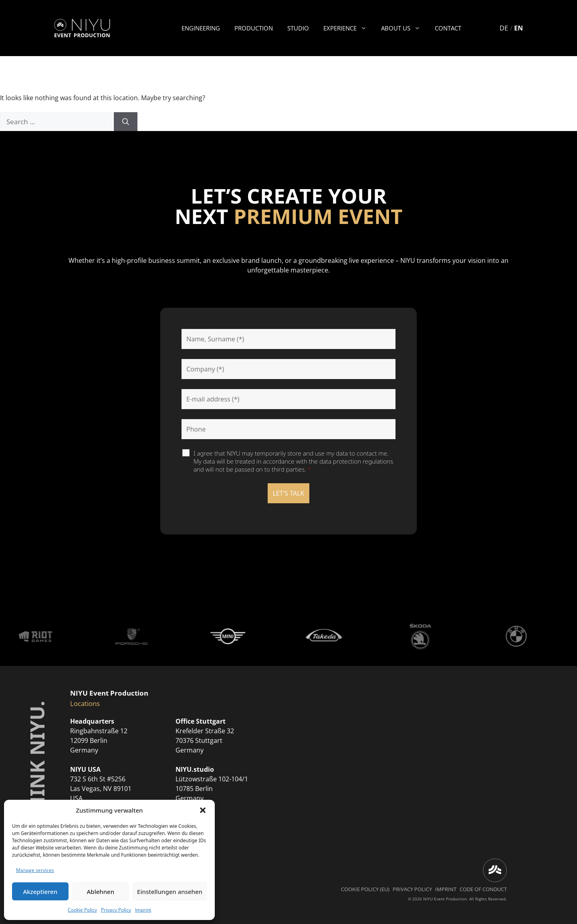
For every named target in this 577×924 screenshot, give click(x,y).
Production (254, 28)
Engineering (201, 28)
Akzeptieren (40, 892)
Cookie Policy (82, 910)
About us (404, 28)
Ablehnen (101, 892)
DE (504, 28)
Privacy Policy (116, 910)
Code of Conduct (483, 889)
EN (518, 28)
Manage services (35, 870)
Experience (349, 28)
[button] (203, 810)
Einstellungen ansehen (170, 892)
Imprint (143, 910)
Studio (298, 28)
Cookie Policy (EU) (365, 889)
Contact (448, 28)
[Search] (126, 122)
